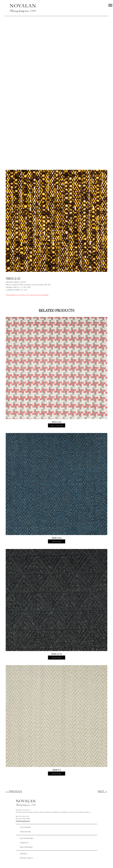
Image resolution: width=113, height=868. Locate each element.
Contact (24, 854)
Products (24, 843)
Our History (25, 827)
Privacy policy (26, 858)
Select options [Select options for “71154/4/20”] (57, 426)
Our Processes (27, 838)
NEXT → (102, 791)
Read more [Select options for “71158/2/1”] (56, 774)
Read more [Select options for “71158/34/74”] (56, 658)
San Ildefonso (26, 847)
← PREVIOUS (14, 791)
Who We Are (25, 832)
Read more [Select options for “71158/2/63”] (56, 542)
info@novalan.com (23, 821)
